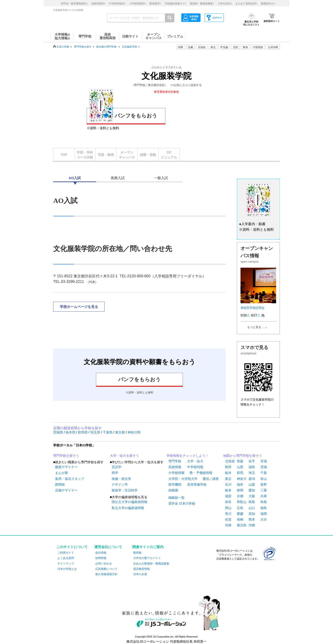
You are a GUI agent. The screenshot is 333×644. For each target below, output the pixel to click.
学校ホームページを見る (79, 307)
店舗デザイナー (66, 490)
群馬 (240, 473)
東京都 (120, 432)
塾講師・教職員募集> (202, 3)
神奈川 (242, 479)
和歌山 (242, 502)
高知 (252, 514)
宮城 (264, 461)
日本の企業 (140, 574)
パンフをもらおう (123, 115)
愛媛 (240, 514)
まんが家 (62, 473)
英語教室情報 (142, 569)
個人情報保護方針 (106, 574)
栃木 (228, 473)
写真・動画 (106, 155)
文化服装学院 (129, 47)
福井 (240, 485)
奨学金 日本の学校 (182, 503)
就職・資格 (148, 155)
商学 (115, 473)
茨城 (264, 467)
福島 (252, 467)
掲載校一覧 (176, 498)
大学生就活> (225, 3)
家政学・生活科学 (125, 490)
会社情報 (101, 553)
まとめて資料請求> (246, 3)
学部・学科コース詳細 (85, 155)
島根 (264, 502)
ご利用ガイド (66, 553)
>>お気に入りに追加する (186, 85)
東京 (228, 479)
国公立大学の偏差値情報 (129, 502)
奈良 (228, 502)
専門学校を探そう (66, 456)
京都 (240, 496)
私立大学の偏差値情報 (128, 508)
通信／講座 (211, 479)
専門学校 (175, 461)
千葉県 (108, 432)
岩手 (252, 461)
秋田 (228, 467)
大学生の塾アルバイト (147, 558)
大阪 (252, 496)
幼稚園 (173, 490)
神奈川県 (134, 432)
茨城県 (59, 432)
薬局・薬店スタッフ (70, 479)
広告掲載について (106, 569)
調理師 (60, 485)
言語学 (117, 467)
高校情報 (175, 467)
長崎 (240, 519)
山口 (252, 508)
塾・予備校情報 (201, 473)
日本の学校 (63, 47)
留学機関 (175, 485)
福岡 (264, 514)
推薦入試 (118, 178)
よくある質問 (66, 558)
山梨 (252, 485)
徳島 (264, 508)
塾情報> (155, 3)
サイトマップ (66, 564)
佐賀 (228, 519)
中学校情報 (195, 467)
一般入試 (161, 178)
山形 (240, 467)
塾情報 (137, 553)
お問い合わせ (104, 564)
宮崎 (228, 525)
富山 (264, 479)
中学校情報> (117, 3)
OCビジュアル (169, 155)
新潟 (252, 479)
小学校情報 (176, 473)
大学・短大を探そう (124, 456)
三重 (264, 490)
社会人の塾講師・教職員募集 (151, 564)
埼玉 (252, 473)
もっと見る (254, 327)
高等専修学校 (197, 485)
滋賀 (228, 496)
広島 (240, 508)
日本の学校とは (67, 569)
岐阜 (228, 490)
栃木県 (71, 432)
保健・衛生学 (121, 479)
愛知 (252, 490)
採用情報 (101, 558)
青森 (240, 461)
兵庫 (264, 496)
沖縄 (252, 525)
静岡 (240, 490)
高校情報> (98, 3)
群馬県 (83, 432)
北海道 (202, 47)
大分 (264, 519)
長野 (264, 485)
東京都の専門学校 (106, 47)
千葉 (264, 473)
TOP (64, 155)
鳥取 (252, 502)
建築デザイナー (66, 467)
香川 (228, 514)
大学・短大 (195, 461)
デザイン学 (120, 485)
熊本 (252, 519)
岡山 (228, 508)
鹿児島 (242, 525)
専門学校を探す (83, 47)
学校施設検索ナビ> (176, 3)
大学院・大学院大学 (183, 479)
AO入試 (75, 178)
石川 (228, 485)
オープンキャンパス (127, 155)
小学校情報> (138, 3)
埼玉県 (96, 432)
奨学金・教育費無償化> (74, 3)
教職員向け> (268, 3)
